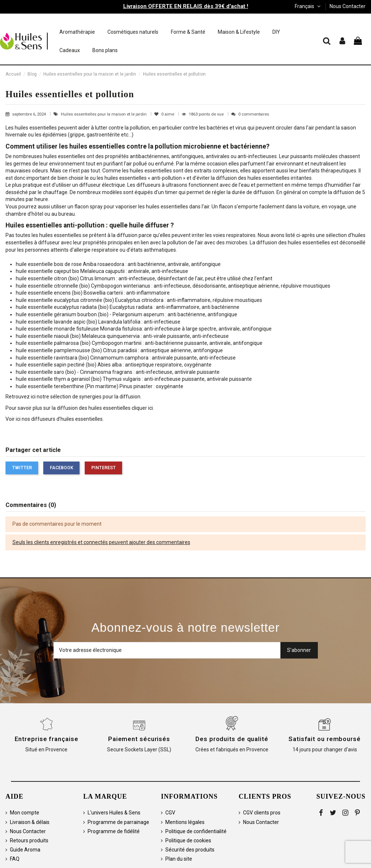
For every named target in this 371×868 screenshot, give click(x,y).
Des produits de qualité (232, 739)
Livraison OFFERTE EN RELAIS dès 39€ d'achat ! (186, 6)
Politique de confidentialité (196, 831)
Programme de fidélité (114, 831)
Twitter (22, 468)
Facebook (62, 468)
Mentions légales (185, 822)
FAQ (15, 859)
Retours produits (29, 840)
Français (308, 6)
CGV (170, 813)
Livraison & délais (30, 822)
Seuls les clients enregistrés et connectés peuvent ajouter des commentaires (101, 542)
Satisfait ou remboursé (325, 739)
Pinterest (104, 468)
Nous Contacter (348, 6)
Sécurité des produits (190, 850)
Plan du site (179, 859)
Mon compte (25, 813)
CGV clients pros (262, 813)
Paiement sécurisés (139, 739)
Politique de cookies (188, 840)
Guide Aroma (25, 850)
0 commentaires (254, 114)
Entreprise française (47, 739)
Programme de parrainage (118, 822)
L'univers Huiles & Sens (114, 813)
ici (150, 408)
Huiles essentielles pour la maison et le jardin (104, 114)
